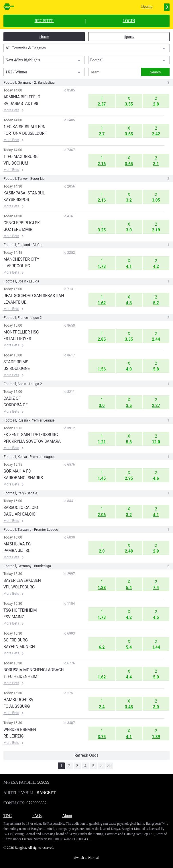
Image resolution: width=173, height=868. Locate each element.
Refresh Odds (86, 755)
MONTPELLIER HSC (21, 332)
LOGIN (129, 21)
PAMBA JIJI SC (17, 551)
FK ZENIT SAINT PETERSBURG (31, 435)
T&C (8, 816)
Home (44, 37)
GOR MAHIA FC (17, 471)
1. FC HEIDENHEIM (20, 676)
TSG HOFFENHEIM (20, 610)
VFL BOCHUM (16, 163)
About (67, 816)
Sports (129, 37)
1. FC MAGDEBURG (20, 157)
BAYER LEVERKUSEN (22, 580)
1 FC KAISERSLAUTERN (24, 127)
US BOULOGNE (17, 368)
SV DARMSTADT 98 (21, 104)
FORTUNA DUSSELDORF (25, 133)
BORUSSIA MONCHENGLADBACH (34, 670)
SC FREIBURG (16, 640)
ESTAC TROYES (17, 339)
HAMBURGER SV (18, 700)
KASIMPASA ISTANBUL (24, 193)
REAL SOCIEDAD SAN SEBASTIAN (34, 296)
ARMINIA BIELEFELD (22, 97)
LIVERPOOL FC (17, 266)
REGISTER (44, 21)
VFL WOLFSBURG (19, 587)
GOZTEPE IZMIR (18, 229)
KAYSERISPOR (16, 200)
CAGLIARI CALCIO (19, 514)
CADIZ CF (12, 398)
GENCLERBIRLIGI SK (22, 223)
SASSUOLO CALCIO (21, 508)
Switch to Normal (86, 858)
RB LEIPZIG (14, 736)
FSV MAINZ (14, 617)
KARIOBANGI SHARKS (23, 478)
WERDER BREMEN (20, 729)
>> (109, 766)
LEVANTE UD (15, 302)
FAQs (37, 816)
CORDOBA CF (15, 405)
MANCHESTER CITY (21, 259)
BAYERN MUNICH (19, 647)
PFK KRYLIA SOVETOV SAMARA (32, 441)
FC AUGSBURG (17, 706)
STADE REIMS (16, 362)
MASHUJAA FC (17, 544)
